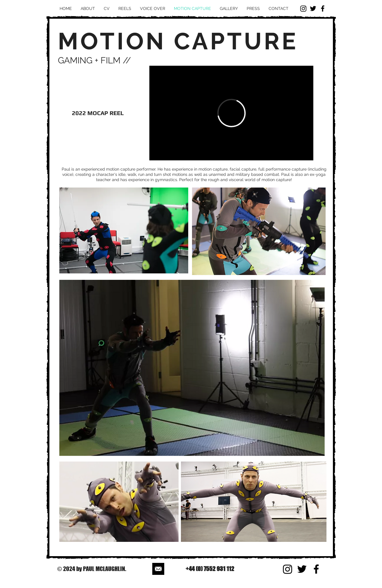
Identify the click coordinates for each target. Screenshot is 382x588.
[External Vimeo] (231, 113)
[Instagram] (303, 8)
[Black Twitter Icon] (313, 8)
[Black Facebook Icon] (323, 8)
